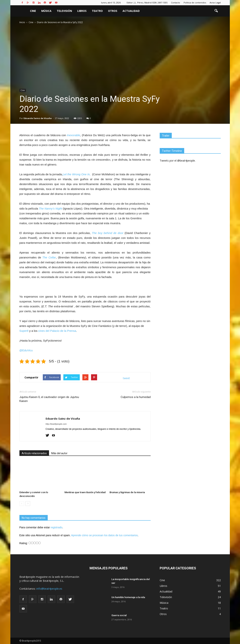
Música (46, 11)
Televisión (64, 11)
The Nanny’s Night (50, 208)
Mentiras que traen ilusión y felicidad (85, 492)
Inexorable (74, 135)
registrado (56, 527)
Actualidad (131, 11)
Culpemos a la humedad (136, 397)
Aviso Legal (215, 3)
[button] (216, 11)
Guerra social (119, 615)
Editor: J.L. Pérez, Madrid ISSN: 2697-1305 (147, 3)
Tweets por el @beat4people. (178, 161)
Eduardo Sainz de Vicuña (38, 118)
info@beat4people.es (49, 589)
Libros (82, 11)
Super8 (24, 331)
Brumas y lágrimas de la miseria (127, 492)
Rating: (24, 543)
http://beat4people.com (56, 424)
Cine (33, 11)
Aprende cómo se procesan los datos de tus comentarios (104, 535)
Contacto (176, 3)
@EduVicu (26, 350)
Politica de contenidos (195, 3)
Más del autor (59, 453)
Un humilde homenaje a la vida (128, 597)
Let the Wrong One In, (77, 174)
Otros (113, 11)
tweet (126, 378)
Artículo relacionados (34, 453)
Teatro (97, 11)
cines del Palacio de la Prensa (57, 331)
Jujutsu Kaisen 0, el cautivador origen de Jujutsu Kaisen (49, 399)
